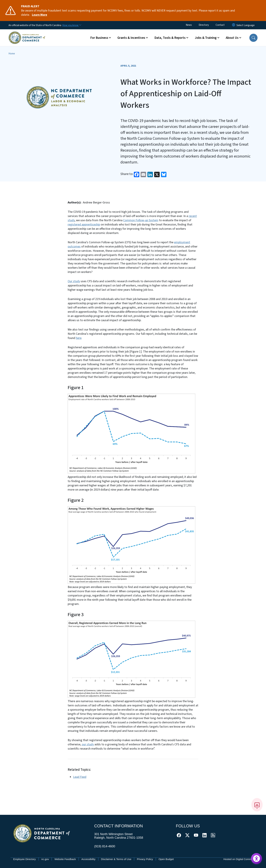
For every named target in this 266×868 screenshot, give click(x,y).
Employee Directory (25, 859)
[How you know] (72, 25)
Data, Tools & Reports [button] (170, 38)
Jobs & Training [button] (206, 38)
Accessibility (88, 859)
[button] (253, 38)
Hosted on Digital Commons (239, 859)
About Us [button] (232, 38)
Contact (220, 25)
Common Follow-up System (141, 220)
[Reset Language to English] (234, 25)
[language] (246, 25)
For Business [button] (99, 38)
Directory (204, 25)
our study (88, 744)
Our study (74, 281)
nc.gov (45, 859)
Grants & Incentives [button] (131, 38)
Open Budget (166, 859)
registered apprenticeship (84, 225)
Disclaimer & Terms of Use (116, 859)
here (79, 338)
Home (12, 54)
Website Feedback (65, 859)
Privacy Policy (145, 859)
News (189, 25)
